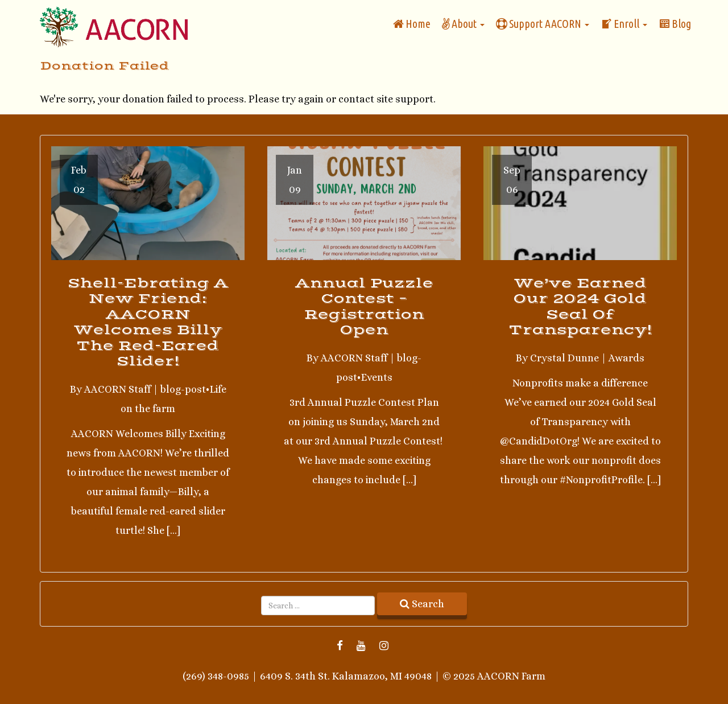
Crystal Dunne (564, 358)
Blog (675, 24)
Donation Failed (104, 66)
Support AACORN (543, 24)
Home (412, 24)
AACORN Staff (117, 389)
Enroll (624, 24)
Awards (626, 358)
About (463, 24)
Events (377, 377)
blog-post (183, 389)
